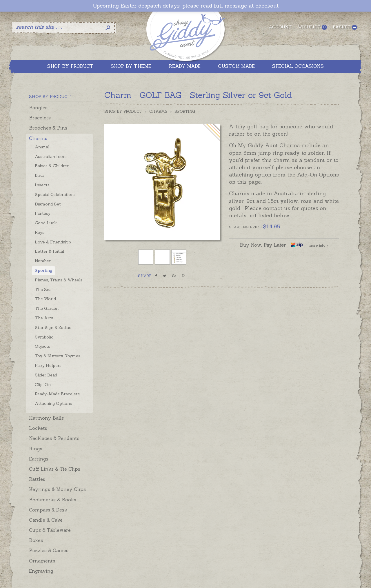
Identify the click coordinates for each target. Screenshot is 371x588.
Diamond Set (48, 204)
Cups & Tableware (50, 530)
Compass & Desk (48, 510)
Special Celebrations (55, 194)
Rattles (37, 479)
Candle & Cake (46, 520)
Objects (42, 346)
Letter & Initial (49, 251)
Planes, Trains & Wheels (59, 280)
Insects (42, 185)
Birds (40, 175)
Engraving (41, 571)
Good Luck (46, 223)
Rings (36, 449)
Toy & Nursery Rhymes (58, 356)
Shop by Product (123, 111)
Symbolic (44, 337)
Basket (345, 27)
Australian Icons (51, 156)
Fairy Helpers (48, 365)
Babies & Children (52, 166)
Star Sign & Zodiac (53, 327)
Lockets (38, 428)
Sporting (43, 270)
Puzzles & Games (49, 550)
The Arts (44, 318)
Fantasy (43, 213)
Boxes (36, 540)
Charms (38, 138)
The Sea (43, 290)
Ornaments (42, 561)
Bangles (38, 108)
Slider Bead (46, 375)
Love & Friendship (53, 242)
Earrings (39, 459)
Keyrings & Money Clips (57, 489)
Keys (40, 232)
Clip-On (43, 385)
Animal (42, 147)
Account (280, 27)
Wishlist (312, 27)
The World (45, 299)
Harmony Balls (46, 418)
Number (43, 261)
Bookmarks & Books (53, 500)
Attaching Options (53, 403)
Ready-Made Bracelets (57, 394)
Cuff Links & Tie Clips (55, 469)
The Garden (47, 308)
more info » (319, 245)
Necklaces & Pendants (54, 438)
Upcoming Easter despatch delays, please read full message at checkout (186, 6)
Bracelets (40, 118)
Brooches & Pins (48, 128)
